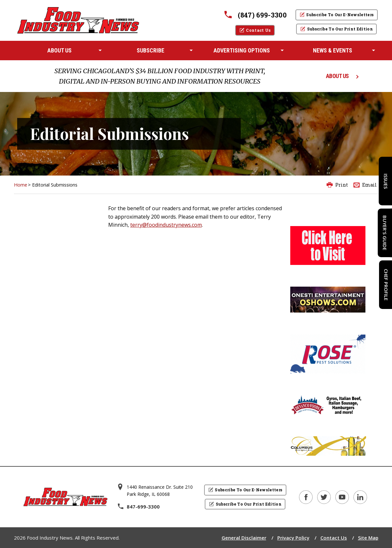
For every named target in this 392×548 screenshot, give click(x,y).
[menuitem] (59, 51)
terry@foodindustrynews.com (166, 225)
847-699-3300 (138, 507)
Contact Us (334, 538)
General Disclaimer (244, 538)
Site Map (368, 538)
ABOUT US (337, 76)
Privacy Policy (293, 538)
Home (21, 185)
